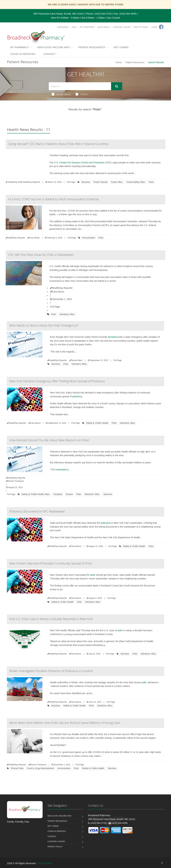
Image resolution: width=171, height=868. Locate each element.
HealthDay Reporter (61, 288)
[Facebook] (161, 27)
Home (119, 62)
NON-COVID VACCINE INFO (54, 47)
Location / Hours (122, 27)
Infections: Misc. (67, 314)
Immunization (89, 238)
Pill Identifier (87, 27)
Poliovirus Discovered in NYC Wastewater (37, 511)
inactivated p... (63, 470)
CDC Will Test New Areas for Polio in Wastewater (41, 255)
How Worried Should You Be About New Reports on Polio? (50, 440)
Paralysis (58, 494)
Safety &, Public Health (97, 423)
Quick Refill (104, 27)
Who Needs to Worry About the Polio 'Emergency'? (44, 325)
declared (113, 337)
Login (154, 27)
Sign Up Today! (141, 27)
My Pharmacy (20, 47)
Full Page (71, 182)
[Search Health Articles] (80, 86)
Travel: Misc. (117, 182)
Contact (50, 54)
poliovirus (77, 396)
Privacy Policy (55, 847)
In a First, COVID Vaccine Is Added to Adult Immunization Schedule (54, 199)
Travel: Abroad (100, 182)
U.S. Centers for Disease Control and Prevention (79, 163)
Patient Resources (92, 47)
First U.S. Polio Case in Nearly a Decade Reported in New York (51, 619)
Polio (151, 182)
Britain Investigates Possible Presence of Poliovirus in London (51, 671)
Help (74, 27)
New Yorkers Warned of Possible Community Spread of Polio (51, 563)
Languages (63, 27)
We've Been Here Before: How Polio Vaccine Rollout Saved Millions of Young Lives (65, 723)
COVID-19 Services (23, 54)
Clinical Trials (17, 768)
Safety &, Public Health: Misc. (36, 494)
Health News (61, 94)
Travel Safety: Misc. (136, 182)
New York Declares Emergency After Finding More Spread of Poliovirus (57, 381)
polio (93, 575)
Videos (82, 94)
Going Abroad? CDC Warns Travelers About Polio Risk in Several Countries (58, 144)
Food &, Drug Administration (40, 768)
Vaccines (86, 182)
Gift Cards (121, 47)
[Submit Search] (117, 86)
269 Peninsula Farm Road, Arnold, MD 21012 (59, 14)
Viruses (69, 494)
